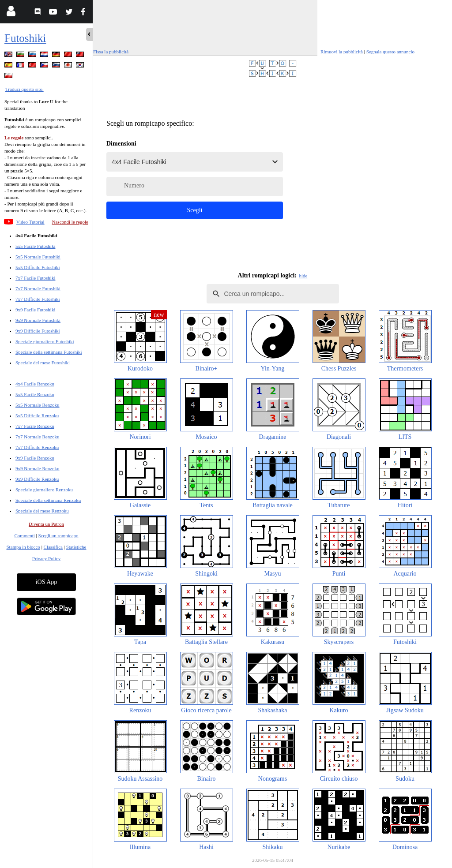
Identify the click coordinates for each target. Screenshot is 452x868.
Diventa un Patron (46, 524)
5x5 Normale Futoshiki (38, 257)
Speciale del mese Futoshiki (43, 363)
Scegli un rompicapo (58, 535)
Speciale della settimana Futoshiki (49, 352)
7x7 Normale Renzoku (38, 437)
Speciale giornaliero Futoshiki (45, 341)
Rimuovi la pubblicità (342, 52)
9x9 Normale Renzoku (38, 468)
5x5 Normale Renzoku (38, 405)
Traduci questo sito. (24, 89)
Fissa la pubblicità (111, 52)
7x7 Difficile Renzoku (37, 447)
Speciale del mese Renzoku (42, 511)
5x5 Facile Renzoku (35, 394)
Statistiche (76, 547)
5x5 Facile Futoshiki (35, 246)
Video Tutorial (30, 222)
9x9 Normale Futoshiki (38, 320)
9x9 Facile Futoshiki (35, 310)
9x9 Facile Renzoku (35, 458)
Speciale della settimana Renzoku (48, 500)
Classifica (53, 547)
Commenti (24, 535)
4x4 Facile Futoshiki (36, 236)
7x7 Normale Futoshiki (38, 288)
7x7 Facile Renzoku (35, 426)
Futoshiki (25, 38)
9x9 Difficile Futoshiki (38, 331)
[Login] (11, 13)
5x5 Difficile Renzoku (37, 415)
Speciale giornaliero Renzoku (44, 490)
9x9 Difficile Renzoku (37, 479)
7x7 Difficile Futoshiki (38, 299)
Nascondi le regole (70, 222)
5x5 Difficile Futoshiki (38, 267)
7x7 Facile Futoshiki (35, 278)
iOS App (47, 582)
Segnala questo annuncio (390, 52)
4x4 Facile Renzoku (35, 384)
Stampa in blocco (23, 547)
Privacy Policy (46, 558)
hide (303, 276)
